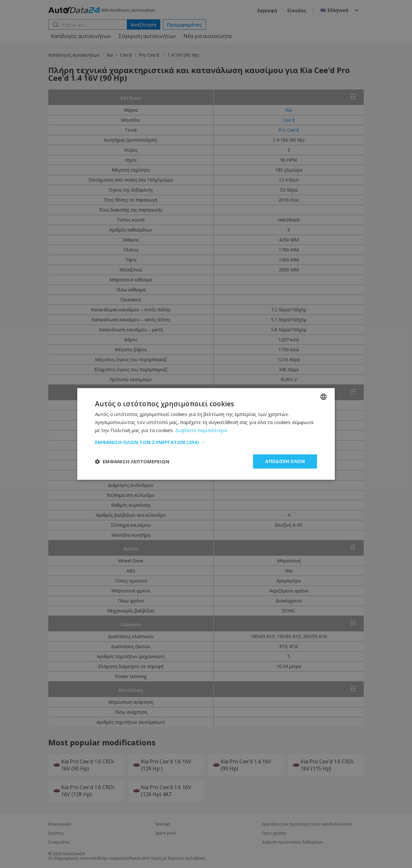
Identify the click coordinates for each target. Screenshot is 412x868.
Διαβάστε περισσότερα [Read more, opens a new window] (201, 430)
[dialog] (206, 434)
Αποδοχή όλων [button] (285, 461)
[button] (206, 442)
